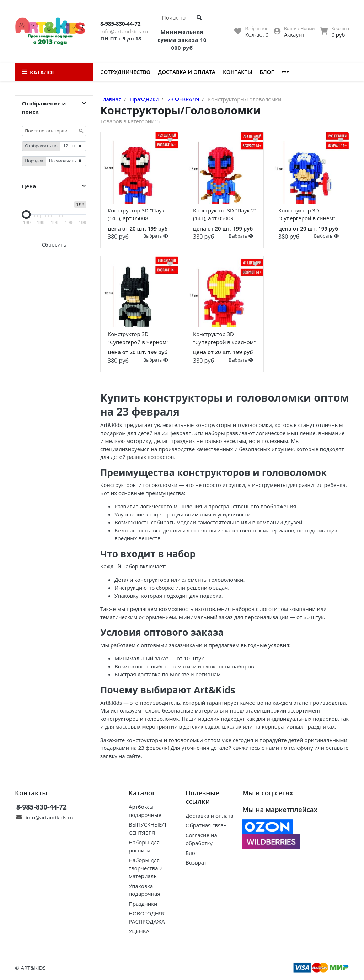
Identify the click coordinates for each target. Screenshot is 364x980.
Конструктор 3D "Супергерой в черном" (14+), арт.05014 (138, 339)
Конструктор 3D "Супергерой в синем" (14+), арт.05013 (307, 216)
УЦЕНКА (139, 931)
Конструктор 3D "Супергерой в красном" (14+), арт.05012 (224, 339)
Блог (267, 72)
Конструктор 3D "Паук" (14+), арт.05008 (137, 214)
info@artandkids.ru (124, 31)
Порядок (34, 161)
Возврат (196, 862)
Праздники (143, 904)
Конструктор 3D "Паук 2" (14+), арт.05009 (225, 214)
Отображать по (41, 146)
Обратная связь (206, 825)
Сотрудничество (125, 72)
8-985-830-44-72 (121, 23)
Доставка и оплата (187, 72)
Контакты (237, 72)
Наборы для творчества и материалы (146, 868)
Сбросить (54, 244)
